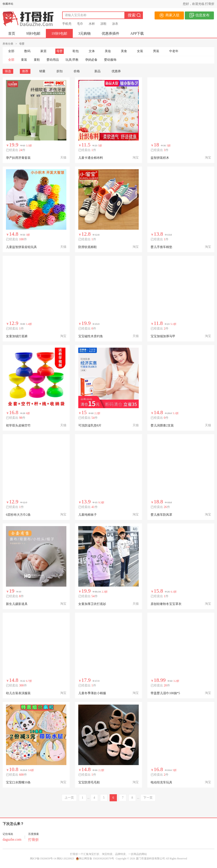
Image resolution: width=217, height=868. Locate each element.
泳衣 (115, 24)
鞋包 (76, 51)
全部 (11, 51)
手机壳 (67, 24)
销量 (42, 71)
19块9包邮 (59, 33)
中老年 (174, 51)
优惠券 (116, 71)
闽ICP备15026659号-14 (43, 859)
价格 (79, 71)
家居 (43, 51)
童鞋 (37, 60)
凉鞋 (103, 24)
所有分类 (8, 44)
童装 (24, 60)
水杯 (92, 24)
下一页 (148, 798)
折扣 (60, 71)
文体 (92, 51)
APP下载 (137, 33)
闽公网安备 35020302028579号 (95, 859)
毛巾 (80, 24)
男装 (156, 51)
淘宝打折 (94, 854)
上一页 (69, 798)
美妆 (108, 51)
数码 (27, 51)
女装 (140, 51)
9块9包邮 (33, 33)
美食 (124, 51)
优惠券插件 (110, 33)
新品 (97, 71)
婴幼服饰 (110, 60)
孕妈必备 (91, 60)
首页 (12, 33)
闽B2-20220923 (65, 859)
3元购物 (84, 33)
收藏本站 (8, 4)
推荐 (25, 71)
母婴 (60, 51)
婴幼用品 (53, 60)
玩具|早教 (72, 60)
